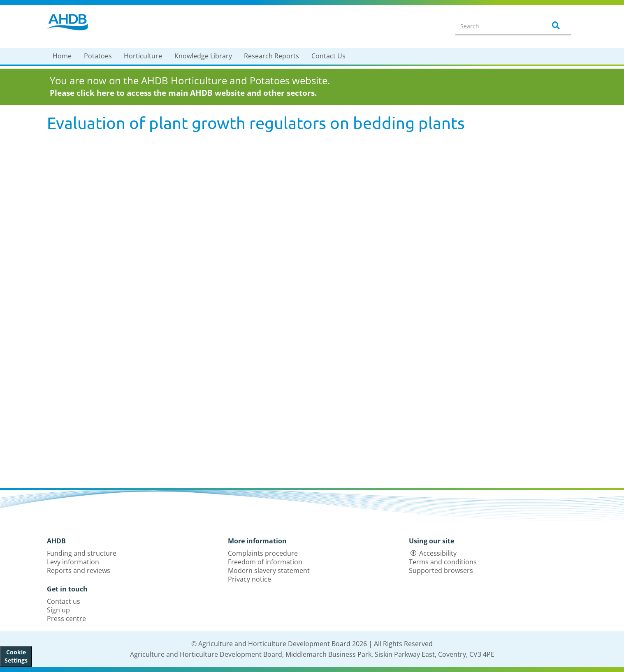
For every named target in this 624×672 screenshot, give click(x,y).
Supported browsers (441, 570)
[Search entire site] (496, 26)
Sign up (58, 610)
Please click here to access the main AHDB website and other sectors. (183, 93)
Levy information (73, 562)
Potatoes (98, 56)
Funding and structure (82, 553)
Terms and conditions (443, 562)
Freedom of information (265, 562)
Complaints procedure (263, 553)
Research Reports (271, 56)
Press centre (66, 619)
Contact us (64, 601)
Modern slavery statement (269, 570)
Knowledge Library (203, 56)
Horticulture (143, 56)
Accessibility (438, 553)
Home (62, 56)
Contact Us (328, 56)
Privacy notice (249, 579)
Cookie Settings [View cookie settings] (16, 656)
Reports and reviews (79, 570)
